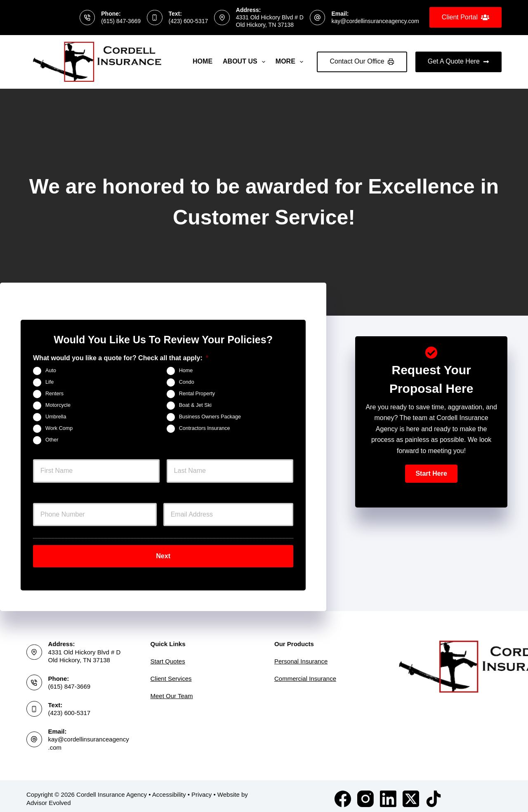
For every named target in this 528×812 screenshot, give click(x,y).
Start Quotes (168, 656)
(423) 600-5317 (189, 21)
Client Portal (466, 17)
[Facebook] (343, 793)
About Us (246, 62)
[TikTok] (434, 793)
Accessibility (169, 789)
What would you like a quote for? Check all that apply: (121, 358)
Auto (51, 371)
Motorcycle (58, 405)
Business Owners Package (210, 417)
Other (52, 440)
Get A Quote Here (458, 61)
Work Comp (59, 428)
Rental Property (197, 394)
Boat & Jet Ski (195, 405)
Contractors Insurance (205, 428)
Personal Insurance (301, 656)
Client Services (171, 673)
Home (203, 61)
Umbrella (56, 417)
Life (49, 382)
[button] (431, 474)
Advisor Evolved (49, 797)
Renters (54, 394)
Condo (187, 382)
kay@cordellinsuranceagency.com (375, 21)
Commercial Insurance (305, 673)
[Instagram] (365, 793)
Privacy (202, 789)
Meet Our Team (172, 690)
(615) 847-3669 (121, 21)
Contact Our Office (362, 61)
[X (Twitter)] (411, 793)
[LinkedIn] (388, 793)
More (291, 62)
